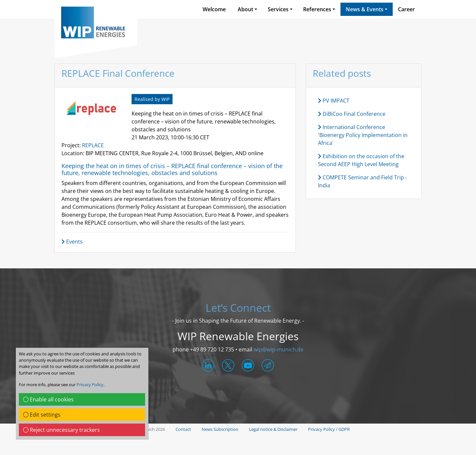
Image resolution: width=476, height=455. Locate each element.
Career (406, 9)
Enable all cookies (48, 399)
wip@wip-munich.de (278, 349)
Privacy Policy (90, 385)
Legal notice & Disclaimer (273, 429)
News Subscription (220, 429)
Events (72, 242)
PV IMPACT (334, 101)
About (245, 9)
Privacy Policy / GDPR (329, 429)
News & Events (365, 9)
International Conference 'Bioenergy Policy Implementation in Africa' (363, 135)
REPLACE (93, 145)
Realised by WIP (152, 99)
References (317, 9)
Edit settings (42, 415)
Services (278, 9)
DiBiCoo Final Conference (352, 114)
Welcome (214, 9)
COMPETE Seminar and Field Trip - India (362, 181)
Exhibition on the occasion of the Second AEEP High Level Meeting (361, 160)
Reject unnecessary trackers (61, 430)
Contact (183, 429)
